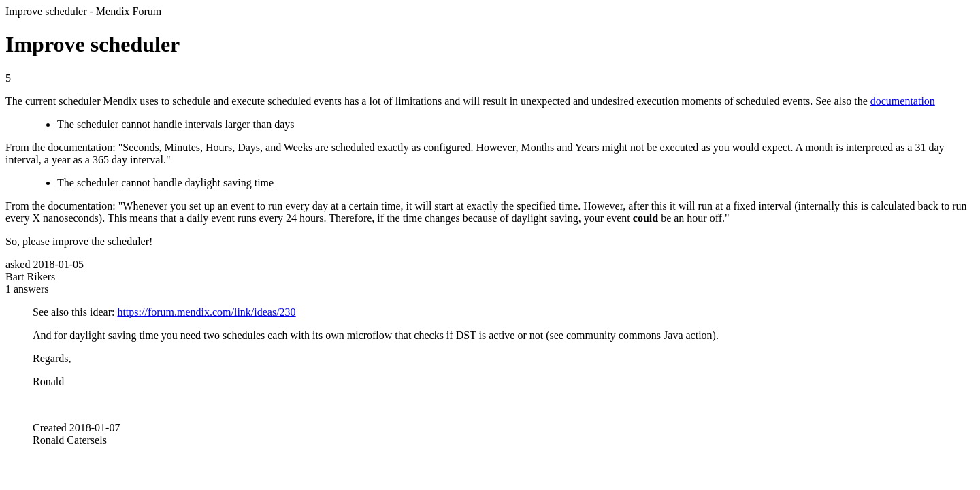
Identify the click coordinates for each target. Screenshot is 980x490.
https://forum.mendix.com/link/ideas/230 (206, 312)
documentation (903, 101)
